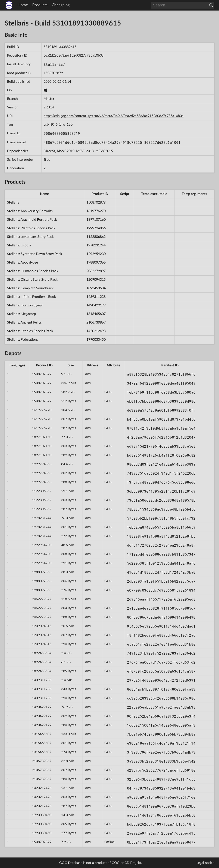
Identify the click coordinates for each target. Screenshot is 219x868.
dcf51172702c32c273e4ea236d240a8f (161, 545)
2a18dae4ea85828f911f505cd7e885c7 (161, 608)
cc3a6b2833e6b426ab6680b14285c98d (161, 698)
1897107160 (96, 220)
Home (23, 5)
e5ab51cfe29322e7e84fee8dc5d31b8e (161, 644)
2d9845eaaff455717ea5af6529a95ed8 (161, 599)
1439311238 (96, 297)
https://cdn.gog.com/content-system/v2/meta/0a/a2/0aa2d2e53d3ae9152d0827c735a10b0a (114, 116)
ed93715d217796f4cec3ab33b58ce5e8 (161, 446)
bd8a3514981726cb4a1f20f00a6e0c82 (161, 455)
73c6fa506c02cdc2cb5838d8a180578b (161, 500)
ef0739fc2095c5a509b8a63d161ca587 (161, 671)
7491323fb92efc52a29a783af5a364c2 (161, 653)
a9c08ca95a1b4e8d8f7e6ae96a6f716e (161, 797)
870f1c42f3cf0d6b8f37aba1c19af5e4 (161, 428)
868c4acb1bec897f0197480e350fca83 (161, 689)
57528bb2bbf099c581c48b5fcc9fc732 (161, 518)
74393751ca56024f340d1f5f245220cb (161, 473)
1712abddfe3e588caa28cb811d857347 (161, 554)
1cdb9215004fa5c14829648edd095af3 (161, 725)
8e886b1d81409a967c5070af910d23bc (161, 806)
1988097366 (96, 262)
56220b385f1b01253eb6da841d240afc (161, 563)
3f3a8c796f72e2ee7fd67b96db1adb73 (161, 752)
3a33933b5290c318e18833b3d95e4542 (161, 761)
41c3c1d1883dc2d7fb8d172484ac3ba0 (161, 572)
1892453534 (96, 288)
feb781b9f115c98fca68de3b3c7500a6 (161, 392)
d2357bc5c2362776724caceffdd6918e (161, 770)
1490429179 (96, 305)
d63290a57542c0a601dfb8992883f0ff (161, 410)
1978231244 (96, 245)
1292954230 (96, 254)
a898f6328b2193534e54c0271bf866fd (161, 374)
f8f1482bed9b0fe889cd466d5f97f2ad (161, 635)
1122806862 (96, 237)
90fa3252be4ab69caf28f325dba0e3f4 (161, 716)
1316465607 (96, 314)
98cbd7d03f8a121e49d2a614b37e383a (161, 464)
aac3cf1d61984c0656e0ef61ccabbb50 (161, 815)
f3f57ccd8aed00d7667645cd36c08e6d (161, 482)
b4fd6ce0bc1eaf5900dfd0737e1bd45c (161, 419)
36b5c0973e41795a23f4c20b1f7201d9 (161, 491)
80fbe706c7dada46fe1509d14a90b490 (161, 617)
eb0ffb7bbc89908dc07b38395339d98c (161, 401)
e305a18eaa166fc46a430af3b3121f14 (161, 743)
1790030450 (96, 340)
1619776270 (96, 211)
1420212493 (96, 331)
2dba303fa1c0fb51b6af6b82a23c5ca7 (161, 581)
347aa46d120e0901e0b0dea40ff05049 (161, 383)
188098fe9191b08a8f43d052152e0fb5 (161, 536)
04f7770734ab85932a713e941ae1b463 (161, 788)
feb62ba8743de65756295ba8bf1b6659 (161, 527)
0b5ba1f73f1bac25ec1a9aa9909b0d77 (161, 842)
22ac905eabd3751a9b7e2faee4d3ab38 (161, 707)
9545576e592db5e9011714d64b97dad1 (161, 626)
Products (40, 5)
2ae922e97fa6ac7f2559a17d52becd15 (161, 833)
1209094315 (96, 280)
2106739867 (96, 322)
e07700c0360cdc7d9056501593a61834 (161, 590)
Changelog (61, 5)
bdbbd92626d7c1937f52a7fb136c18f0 (161, 824)
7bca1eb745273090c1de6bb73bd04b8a (161, 734)
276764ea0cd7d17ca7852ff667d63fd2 (161, 662)
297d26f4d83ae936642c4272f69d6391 (161, 680)
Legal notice (205, 863)
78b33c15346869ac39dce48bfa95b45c (161, 509)
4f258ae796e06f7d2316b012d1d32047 (161, 437)
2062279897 (96, 271)
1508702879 (53, 73)
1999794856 (96, 228)
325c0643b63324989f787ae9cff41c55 (161, 779)
